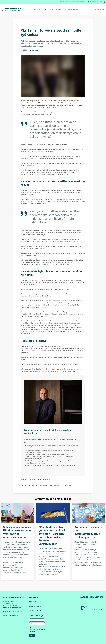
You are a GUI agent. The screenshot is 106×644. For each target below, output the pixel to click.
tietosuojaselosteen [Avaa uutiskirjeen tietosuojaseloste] (35, 630)
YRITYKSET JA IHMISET (36, 611)
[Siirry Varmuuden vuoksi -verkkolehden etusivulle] (12, 9)
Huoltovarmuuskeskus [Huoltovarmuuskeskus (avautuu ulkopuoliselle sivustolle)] (96, 2)
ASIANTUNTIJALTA (35, 606)
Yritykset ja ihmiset (71, 9)
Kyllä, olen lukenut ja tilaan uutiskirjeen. (37, 630)
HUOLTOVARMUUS (35, 602)
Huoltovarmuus (40, 9)
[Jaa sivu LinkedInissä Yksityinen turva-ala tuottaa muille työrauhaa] (54, 485)
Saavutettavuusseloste (11, 616)
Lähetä (32, 635)
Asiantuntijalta (55, 9)
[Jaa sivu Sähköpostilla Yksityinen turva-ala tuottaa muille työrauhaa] (66, 485)
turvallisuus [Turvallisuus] (34, 50)
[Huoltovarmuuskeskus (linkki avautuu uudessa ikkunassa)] (91, 608)
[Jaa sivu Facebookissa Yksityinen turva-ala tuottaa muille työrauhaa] (33, 485)
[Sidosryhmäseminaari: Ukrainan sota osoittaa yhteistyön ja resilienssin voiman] (17, 541)
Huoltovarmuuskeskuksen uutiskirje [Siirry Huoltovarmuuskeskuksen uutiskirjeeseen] (72, 2)
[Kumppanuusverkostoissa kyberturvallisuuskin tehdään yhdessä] (89, 541)
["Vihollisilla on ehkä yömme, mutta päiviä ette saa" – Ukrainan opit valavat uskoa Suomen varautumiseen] (53, 541)
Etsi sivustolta (97, 9)
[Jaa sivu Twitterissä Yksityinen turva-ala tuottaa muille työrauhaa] (44, 485)
